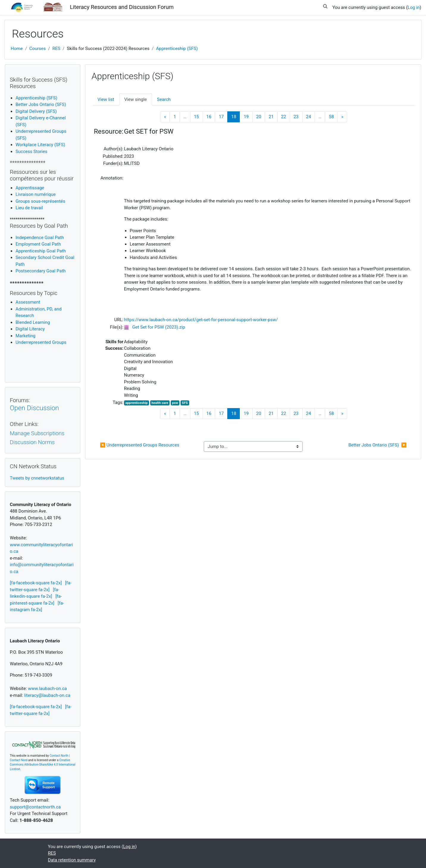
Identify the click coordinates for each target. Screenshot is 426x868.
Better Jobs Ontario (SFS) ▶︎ (378, 445)
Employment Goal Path (38, 244)
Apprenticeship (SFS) (177, 49)
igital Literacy (30, 329)
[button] (325, 5)
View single (136, 99)
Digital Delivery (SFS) (36, 111)
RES (56, 49)
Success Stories (31, 152)
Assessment (28, 302)
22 (284, 117)
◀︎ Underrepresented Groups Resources (139, 445)
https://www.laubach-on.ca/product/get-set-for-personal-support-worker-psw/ (201, 320)
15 (196, 117)
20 (259, 117)
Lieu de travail (29, 208)
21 (271, 117)
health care (160, 403)
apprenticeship (136, 403)
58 (331, 117)
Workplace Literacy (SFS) (40, 145)
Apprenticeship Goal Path (41, 251)
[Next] (342, 117)
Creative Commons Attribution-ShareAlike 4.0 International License (43, 765)
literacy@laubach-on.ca (47, 695)
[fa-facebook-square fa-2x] (36, 583)
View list (106, 99)
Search (164, 99)
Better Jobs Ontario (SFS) (41, 104)
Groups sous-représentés (40, 201)
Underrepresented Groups (41, 342)
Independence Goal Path (40, 238)
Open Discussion (34, 408)
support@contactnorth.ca (35, 807)
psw (175, 403)
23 (296, 117)
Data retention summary (72, 860)
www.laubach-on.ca (47, 689)
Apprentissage (30, 188)
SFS (185, 403)
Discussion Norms (32, 442)
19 (246, 117)
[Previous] (165, 117)
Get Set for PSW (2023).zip (159, 327)
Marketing (25, 336)
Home (17, 49)
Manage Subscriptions (37, 433)
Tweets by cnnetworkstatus (37, 478)
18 (236, 117)
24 (309, 117)
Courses (38, 49)
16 (209, 117)
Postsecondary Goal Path (41, 271)
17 (221, 117)
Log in (414, 7)
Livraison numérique (36, 194)
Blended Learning (33, 322)
